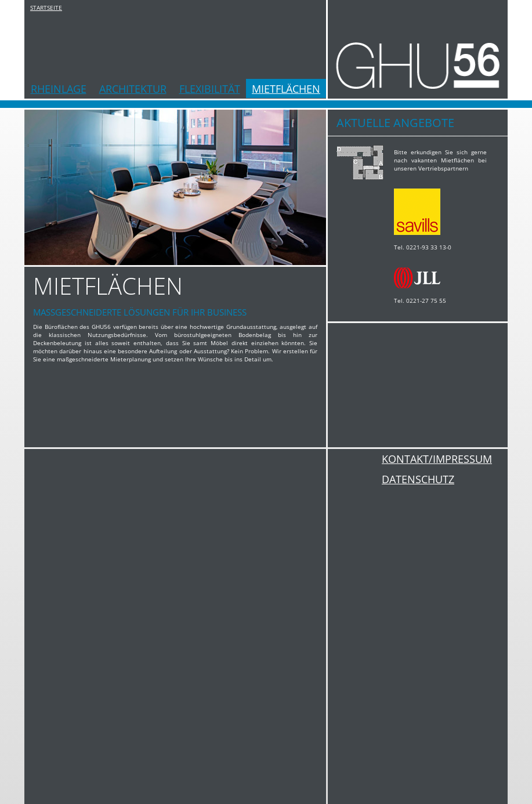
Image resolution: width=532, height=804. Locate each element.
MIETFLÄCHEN (286, 89)
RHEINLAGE (59, 89)
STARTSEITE (46, 8)
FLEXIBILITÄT (210, 89)
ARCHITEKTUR (133, 89)
